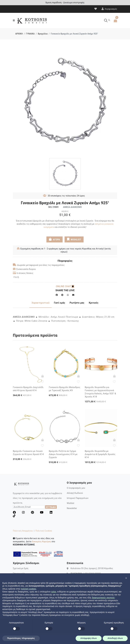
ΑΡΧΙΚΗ (19, 34)
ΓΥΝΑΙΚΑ (30, 34)
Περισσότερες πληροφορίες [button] (21, 638)
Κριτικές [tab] (94, 303)
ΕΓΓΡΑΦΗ (51, 507)
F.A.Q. (17, 277)
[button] (126, 578)
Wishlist (70, 503)
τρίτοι (54, 592)
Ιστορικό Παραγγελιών (78, 498)
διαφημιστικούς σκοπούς (103, 598)
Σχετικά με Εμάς (21, 568)
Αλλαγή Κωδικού (75, 493)
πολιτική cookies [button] (28, 589)
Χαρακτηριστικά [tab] (41, 303)
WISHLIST (74, 239)
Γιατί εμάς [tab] (60, 303)
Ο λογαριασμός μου (76, 488)
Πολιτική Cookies (44, 531)
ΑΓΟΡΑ (54, 239)
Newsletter (72, 508)
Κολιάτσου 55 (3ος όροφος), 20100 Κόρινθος (92, 568)
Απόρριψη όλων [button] (89, 638)
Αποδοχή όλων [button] (115, 638)
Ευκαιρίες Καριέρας (42, 542)
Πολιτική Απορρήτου (23, 531)
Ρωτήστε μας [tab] (77, 303)
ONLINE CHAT (65, 286)
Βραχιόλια (43, 34)
